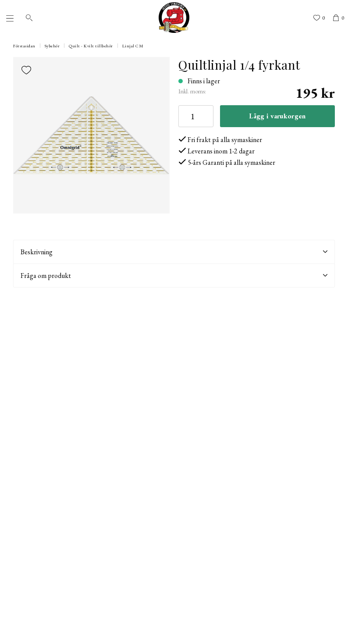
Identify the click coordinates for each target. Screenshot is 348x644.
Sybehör (52, 46)
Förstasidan (24, 46)
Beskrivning (174, 252)
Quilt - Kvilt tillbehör (91, 46)
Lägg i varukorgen (277, 116)
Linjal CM (133, 46)
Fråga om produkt (174, 276)
